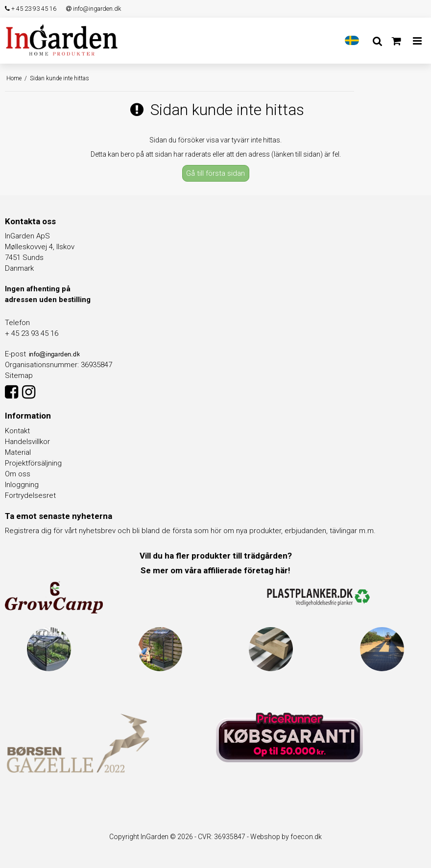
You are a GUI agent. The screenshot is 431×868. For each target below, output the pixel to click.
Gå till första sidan (215, 173)
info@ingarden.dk (94, 9)
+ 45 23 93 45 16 (31, 9)
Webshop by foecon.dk (286, 837)
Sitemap (19, 375)
